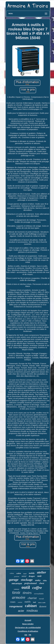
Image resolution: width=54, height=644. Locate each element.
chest (42, 583)
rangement (16, 606)
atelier (42, 572)
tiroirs (27, 593)
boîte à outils (42, 603)
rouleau (32, 610)
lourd (25, 574)
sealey (38, 580)
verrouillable (39, 594)
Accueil (28, 620)
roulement (16, 589)
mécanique (17, 584)
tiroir (16, 592)
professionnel (31, 583)
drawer (43, 606)
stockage (27, 580)
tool (35, 602)
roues (13, 602)
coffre (37, 588)
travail (41, 599)
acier (21, 611)
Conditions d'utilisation (28, 631)
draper (32, 576)
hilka (45, 581)
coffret (19, 573)
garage (14, 580)
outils (28, 602)
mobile (32, 573)
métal (24, 576)
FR (30, 635)
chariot (32, 598)
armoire (19, 597)
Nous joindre (28, 624)
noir (39, 576)
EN (26, 635)
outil (26, 587)
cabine (12, 573)
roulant (20, 602)
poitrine (17, 576)
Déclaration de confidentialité (28, 628)
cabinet (31, 606)
